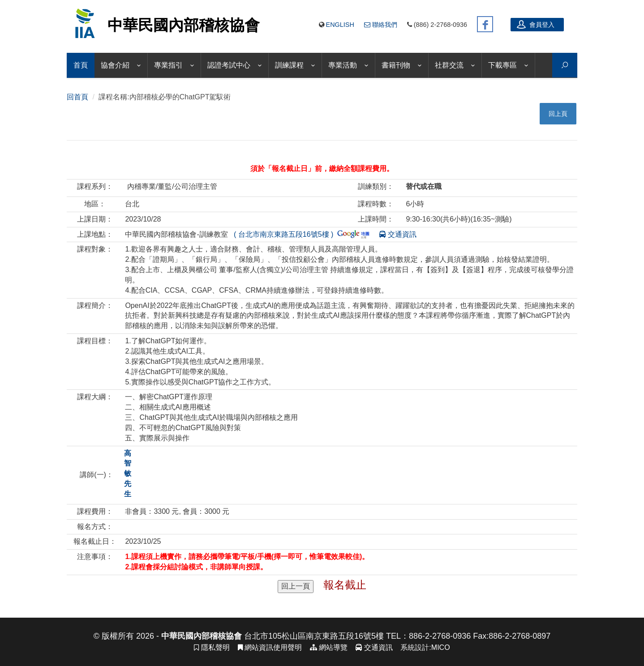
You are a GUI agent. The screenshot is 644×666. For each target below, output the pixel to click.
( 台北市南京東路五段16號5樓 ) (300, 234)
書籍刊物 (396, 65)
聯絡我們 (381, 25)
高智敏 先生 (128, 474)
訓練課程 (289, 65)
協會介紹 (115, 65)
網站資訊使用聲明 (270, 647)
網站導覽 (329, 647)
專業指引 (168, 65)
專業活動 (343, 65)
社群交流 (449, 65)
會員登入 (536, 24)
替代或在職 (424, 186)
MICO (441, 647)
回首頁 (77, 97)
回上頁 (558, 114)
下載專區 (502, 65)
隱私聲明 (212, 647)
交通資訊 (394, 234)
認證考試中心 (229, 65)
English (340, 25)
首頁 (81, 65)
